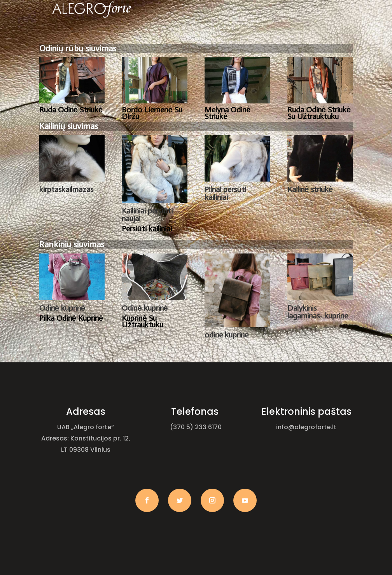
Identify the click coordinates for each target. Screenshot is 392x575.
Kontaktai (291, 36)
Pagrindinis (106, 36)
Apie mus (149, 36)
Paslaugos (197, 36)
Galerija (243, 36)
